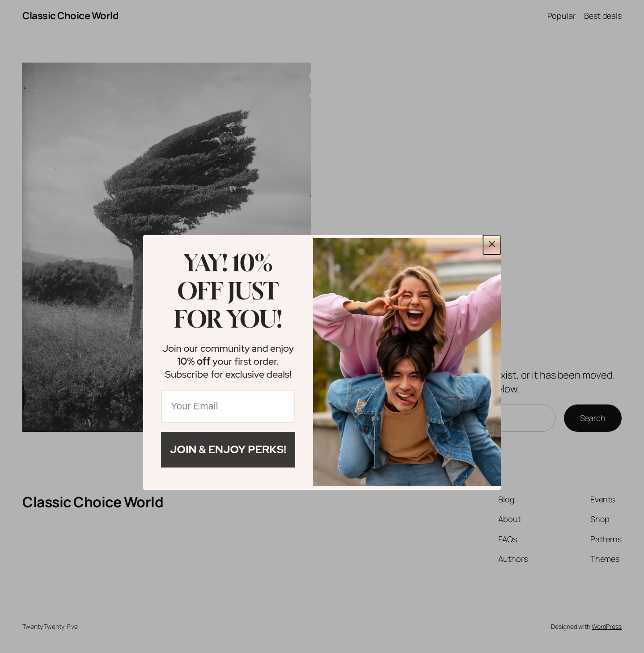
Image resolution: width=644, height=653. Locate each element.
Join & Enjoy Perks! (228, 449)
